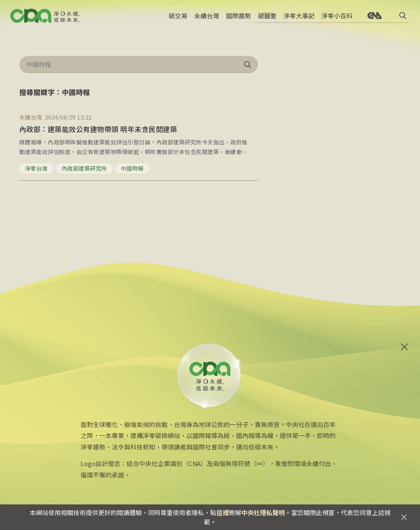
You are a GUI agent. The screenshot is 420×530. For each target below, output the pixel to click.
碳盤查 (267, 19)
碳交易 (178, 19)
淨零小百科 (337, 19)
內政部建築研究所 (84, 168)
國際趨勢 (239, 19)
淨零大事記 (299, 19)
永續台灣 (207, 19)
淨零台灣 (36, 168)
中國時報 (132, 168)
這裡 (223, 512)
